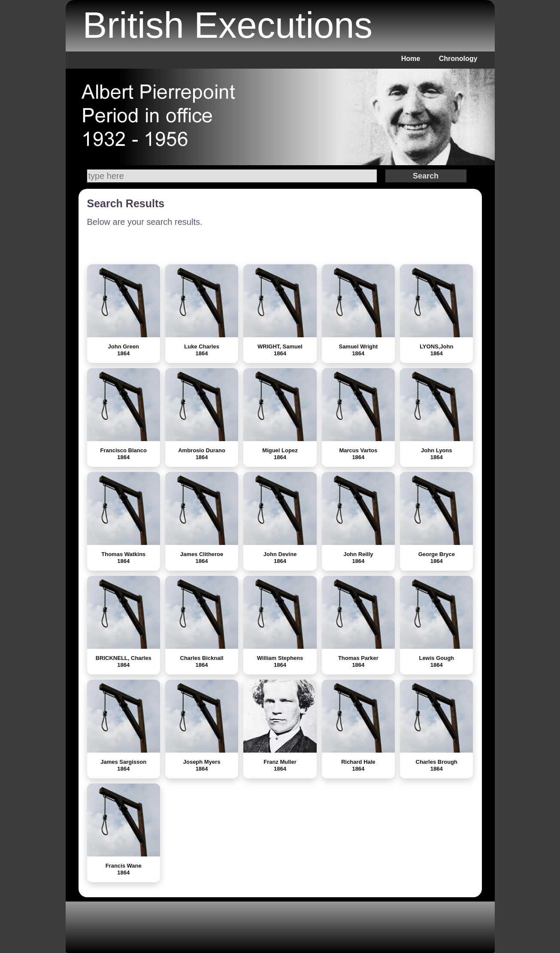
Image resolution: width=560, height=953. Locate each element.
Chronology (458, 59)
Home (411, 59)
